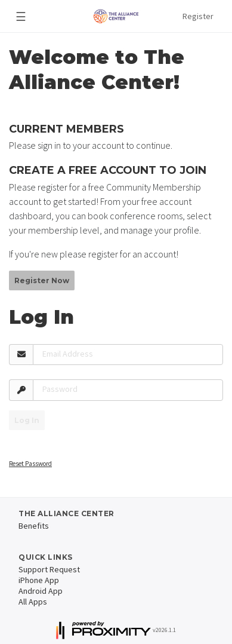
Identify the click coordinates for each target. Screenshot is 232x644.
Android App (41, 591)
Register (198, 16)
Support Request (49, 569)
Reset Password (30, 464)
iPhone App (39, 580)
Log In (27, 420)
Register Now (42, 280)
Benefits (34, 526)
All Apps (33, 602)
